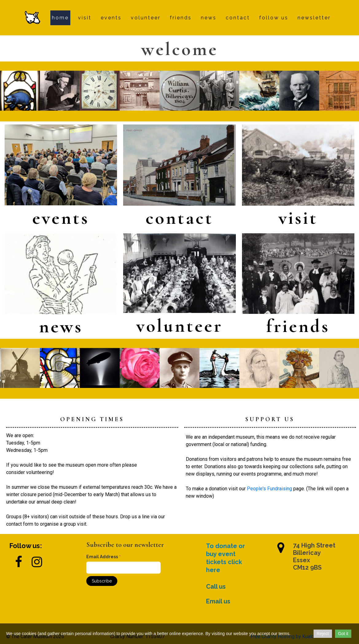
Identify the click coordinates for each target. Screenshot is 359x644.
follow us (274, 18)
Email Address (104, 557)
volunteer (146, 18)
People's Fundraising (269, 489)
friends (181, 18)
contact (238, 18)
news (209, 18)
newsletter (314, 18)
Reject (323, 634)
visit (85, 18)
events (111, 18)
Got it (343, 634)
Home (60, 18)
